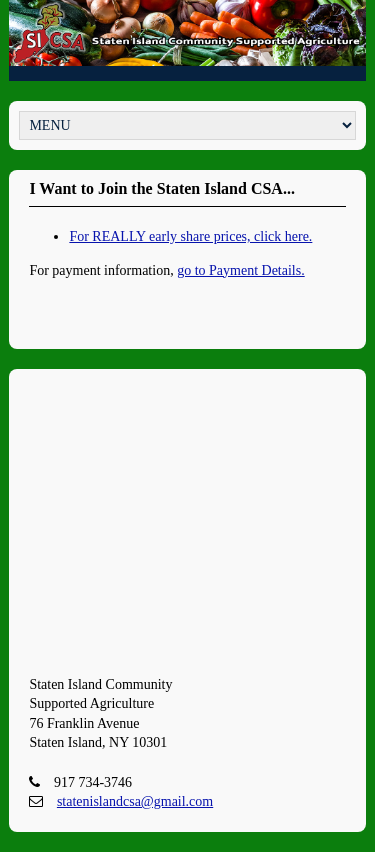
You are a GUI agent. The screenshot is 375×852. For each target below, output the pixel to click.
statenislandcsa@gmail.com (135, 801)
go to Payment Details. (241, 270)
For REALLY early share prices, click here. (190, 236)
